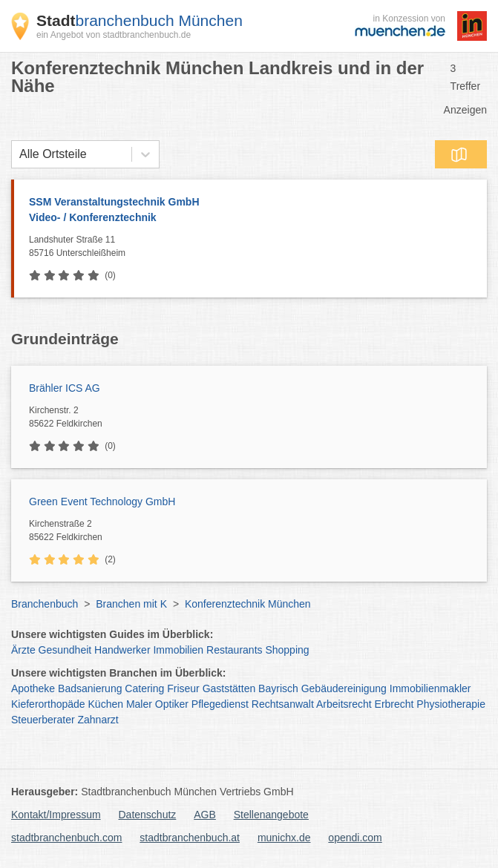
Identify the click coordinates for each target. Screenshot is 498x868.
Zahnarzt (98, 720)
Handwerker (122, 650)
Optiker (172, 704)
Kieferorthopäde (48, 704)
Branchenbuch (45, 604)
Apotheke (33, 688)
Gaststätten (229, 688)
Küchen (106, 704)
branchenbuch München (140, 20)
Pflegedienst (220, 704)
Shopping (287, 650)
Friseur (183, 688)
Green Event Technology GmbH (102, 502)
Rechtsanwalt (283, 704)
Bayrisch (278, 688)
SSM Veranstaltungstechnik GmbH (250, 211)
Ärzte (23, 650)
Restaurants (234, 650)
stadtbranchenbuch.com (66, 838)
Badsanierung (90, 688)
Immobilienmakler (430, 688)
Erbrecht (394, 704)
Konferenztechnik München (248, 604)
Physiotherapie (451, 704)
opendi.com (355, 838)
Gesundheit (65, 650)
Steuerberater (43, 720)
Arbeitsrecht (344, 704)
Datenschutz (148, 815)
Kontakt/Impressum (56, 815)
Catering (144, 688)
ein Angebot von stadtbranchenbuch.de (114, 35)
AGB (205, 815)
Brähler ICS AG (65, 388)
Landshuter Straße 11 (254, 247)
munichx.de (284, 838)
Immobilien (178, 650)
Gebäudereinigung (344, 688)
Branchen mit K (131, 604)
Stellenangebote (271, 815)
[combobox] (19, 154)
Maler (139, 704)
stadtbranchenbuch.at (190, 838)
